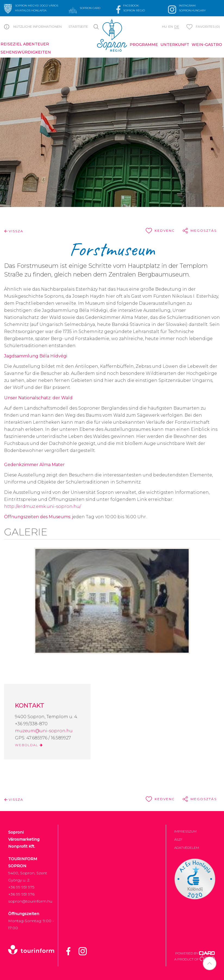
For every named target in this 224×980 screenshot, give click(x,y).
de (177, 26)
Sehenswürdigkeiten (26, 52)
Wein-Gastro (207, 45)
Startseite (78, 26)
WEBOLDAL (29, 745)
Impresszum (185, 831)
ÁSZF (178, 839)
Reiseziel (11, 44)
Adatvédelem (187, 848)
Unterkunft (175, 45)
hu (164, 26)
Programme (144, 45)
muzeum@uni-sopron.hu (44, 731)
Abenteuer (36, 44)
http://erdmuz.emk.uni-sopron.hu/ (43, 506)
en (171, 26)
